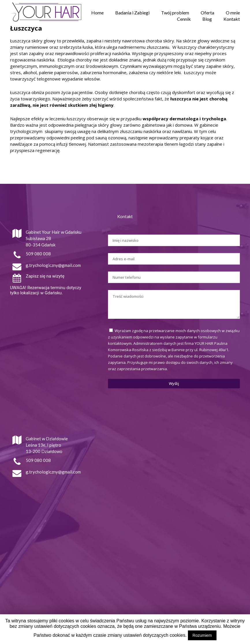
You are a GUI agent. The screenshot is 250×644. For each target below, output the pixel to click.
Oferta (207, 13)
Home (97, 13)
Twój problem (175, 13)
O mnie (233, 13)
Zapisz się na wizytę (45, 276)
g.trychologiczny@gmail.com (53, 265)
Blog (207, 19)
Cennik (184, 19)
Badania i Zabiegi (132, 13)
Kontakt (232, 19)
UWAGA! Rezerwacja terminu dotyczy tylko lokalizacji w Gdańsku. (46, 290)
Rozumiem (202, 635)
